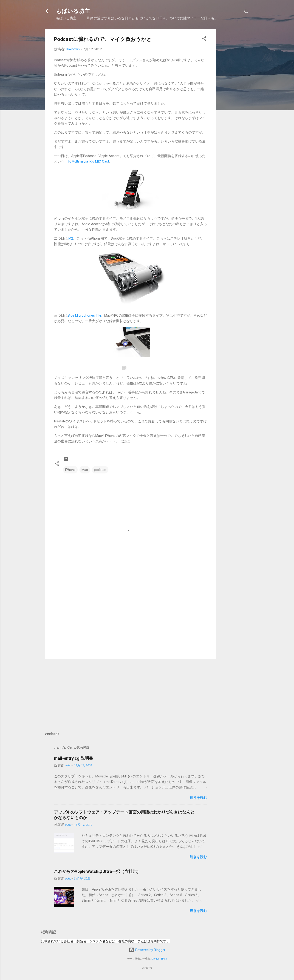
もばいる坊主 (73, 11)
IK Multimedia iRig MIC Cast (88, 161)
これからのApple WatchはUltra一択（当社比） (97, 871)
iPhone (70, 470)
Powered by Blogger (147, 950)
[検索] (246, 13)
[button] (204, 39)
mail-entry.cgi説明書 (73, 758)
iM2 (70, 238)
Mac (85, 470)
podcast (100, 470)
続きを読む (198, 798)
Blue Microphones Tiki (84, 315)
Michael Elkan (159, 959)
